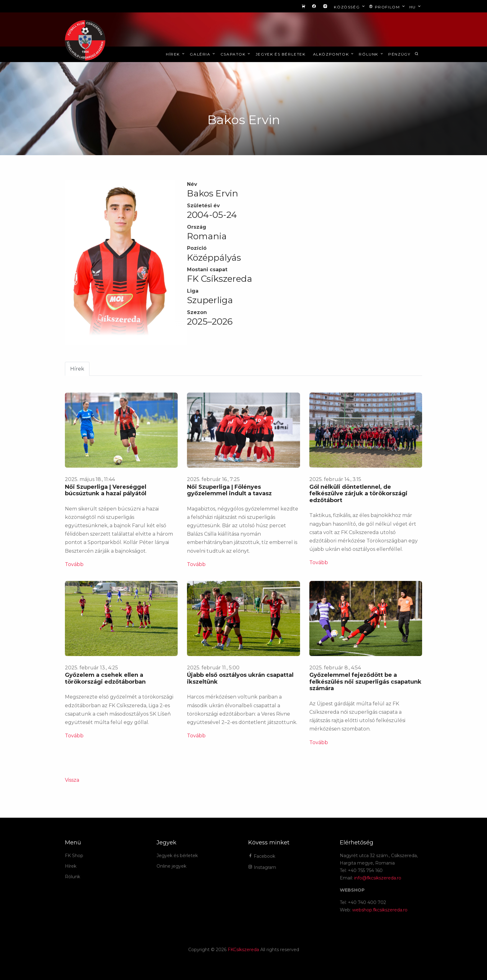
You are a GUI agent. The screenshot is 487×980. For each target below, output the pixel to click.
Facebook (262, 856)
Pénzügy (399, 54)
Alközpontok (334, 54)
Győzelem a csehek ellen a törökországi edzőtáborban (105, 678)
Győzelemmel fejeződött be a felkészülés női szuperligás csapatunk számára (365, 682)
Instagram (262, 867)
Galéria (203, 54)
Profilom (387, 7)
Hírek (176, 54)
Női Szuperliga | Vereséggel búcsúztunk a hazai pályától (106, 490)
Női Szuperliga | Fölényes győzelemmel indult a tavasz (229, 490)
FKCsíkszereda (243, 950)
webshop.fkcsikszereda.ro (380, 910)
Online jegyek (171, 866)
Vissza (72, 780)
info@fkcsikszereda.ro (378, 878)
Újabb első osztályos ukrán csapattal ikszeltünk (240, 678)
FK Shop (74, 856)
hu (416, 7)
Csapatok (236, 54)
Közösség (350, 7)
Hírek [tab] (77, 369)
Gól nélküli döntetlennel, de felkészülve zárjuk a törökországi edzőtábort (358, 494)
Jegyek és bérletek (281, 54)
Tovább (74, 564)
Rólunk (371, 54)
